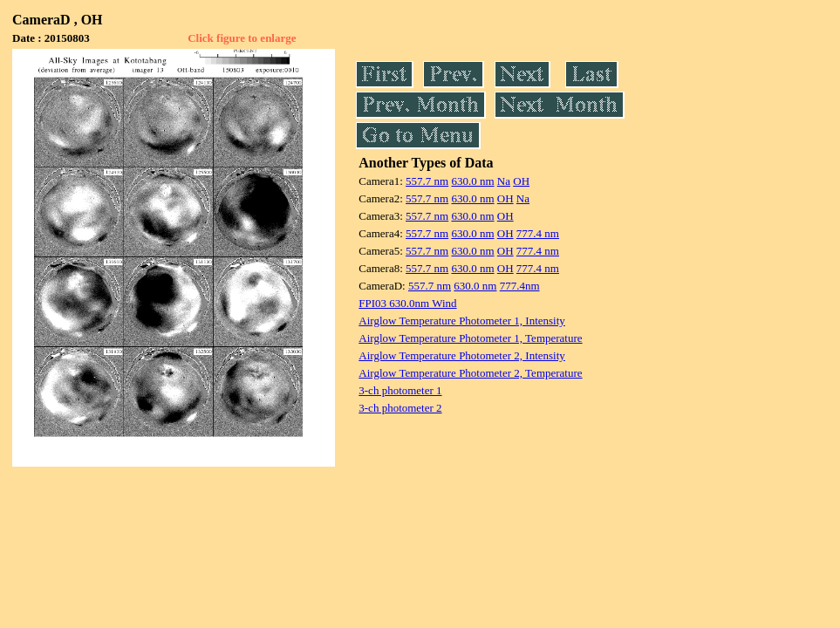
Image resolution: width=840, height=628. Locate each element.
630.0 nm (472, 181)
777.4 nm (538, 233)
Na (504, 181)
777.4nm (520, 286)
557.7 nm (427, 181)
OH (521, 181)
